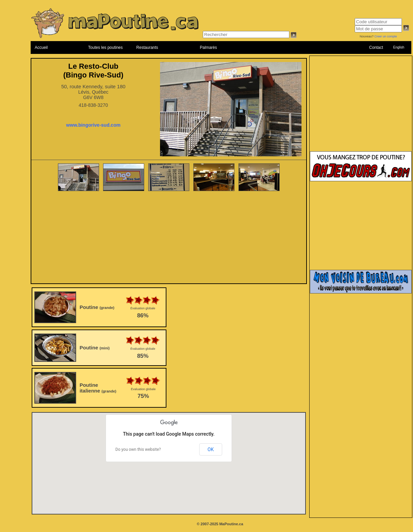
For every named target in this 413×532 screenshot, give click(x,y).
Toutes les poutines (106, 48)
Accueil (41, 48)
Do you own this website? (138, 449)
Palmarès (208, 48)
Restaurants (147, 48)
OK (211, 449)
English (399, 47)
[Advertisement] (169, 238)
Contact (376, 48)
